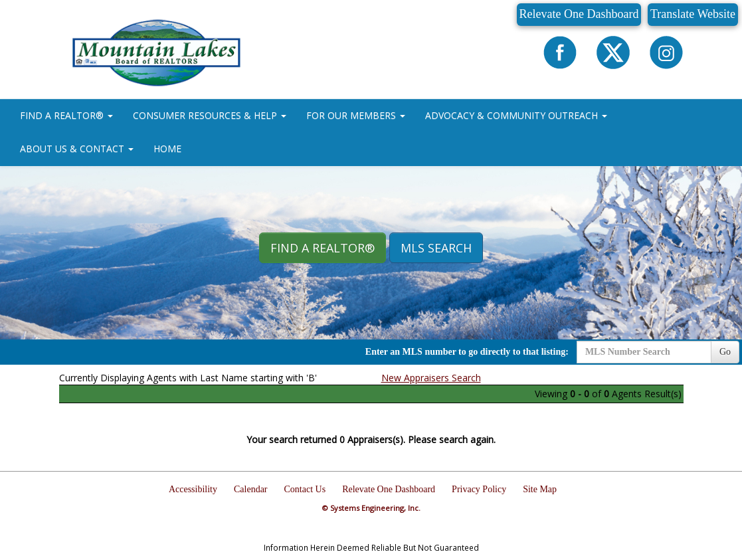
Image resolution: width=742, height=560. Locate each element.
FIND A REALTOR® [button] (66, 115)
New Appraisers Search (431, 378)
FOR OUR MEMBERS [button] (356, 115)
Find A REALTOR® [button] (323, 248)
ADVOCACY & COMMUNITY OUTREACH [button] (516, 115)
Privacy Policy (479, 489)
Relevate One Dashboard (579, 14)
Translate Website (693, 14)
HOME (167, 148)
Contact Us (305, 489)
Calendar (251, 489)
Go (725, 352)
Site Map (540, 489)
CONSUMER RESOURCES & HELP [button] (210, 115)
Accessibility (193, 489)
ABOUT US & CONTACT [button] (77, 148)
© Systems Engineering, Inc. (371, 508)
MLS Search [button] (436, 248)
